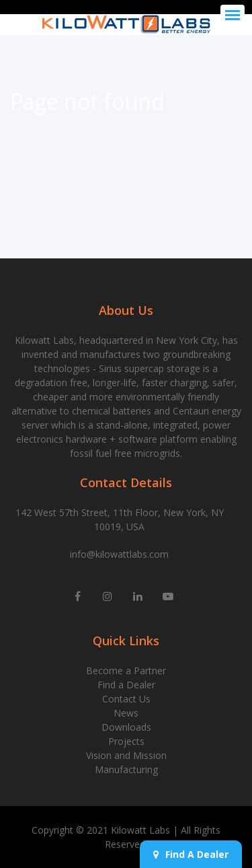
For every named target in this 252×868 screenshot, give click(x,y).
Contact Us (126, 699)
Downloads (126, 727)
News (126, 713)
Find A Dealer (191, 854)
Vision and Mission (126, 755)
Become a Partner (126, 671)
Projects (126, 741)
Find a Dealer (126, 685)
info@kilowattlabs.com (119, 554)
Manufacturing (126, 769)
